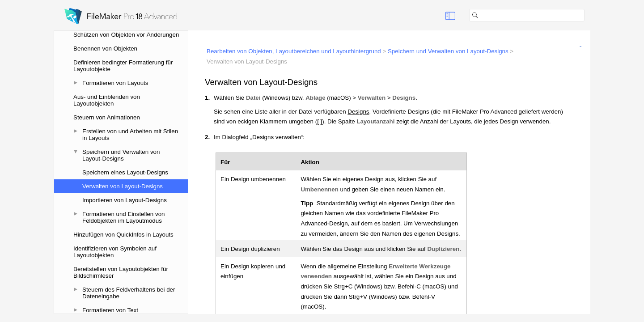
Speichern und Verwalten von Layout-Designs (121, 155)
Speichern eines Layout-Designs (125, 172)
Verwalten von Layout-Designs (123, 186)
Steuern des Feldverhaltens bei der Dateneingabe (129, 293)
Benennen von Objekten (105, 49)
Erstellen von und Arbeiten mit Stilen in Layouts (130, 135)
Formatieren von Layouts (115, 83)
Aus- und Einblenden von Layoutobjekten (107, 100)
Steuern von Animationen (107, 117)
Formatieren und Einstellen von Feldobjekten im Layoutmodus (123, 217)
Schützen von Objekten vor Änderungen (126, 35)
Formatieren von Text (110, 310)
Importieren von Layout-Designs (125, 200)
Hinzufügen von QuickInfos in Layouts (123, 235)
